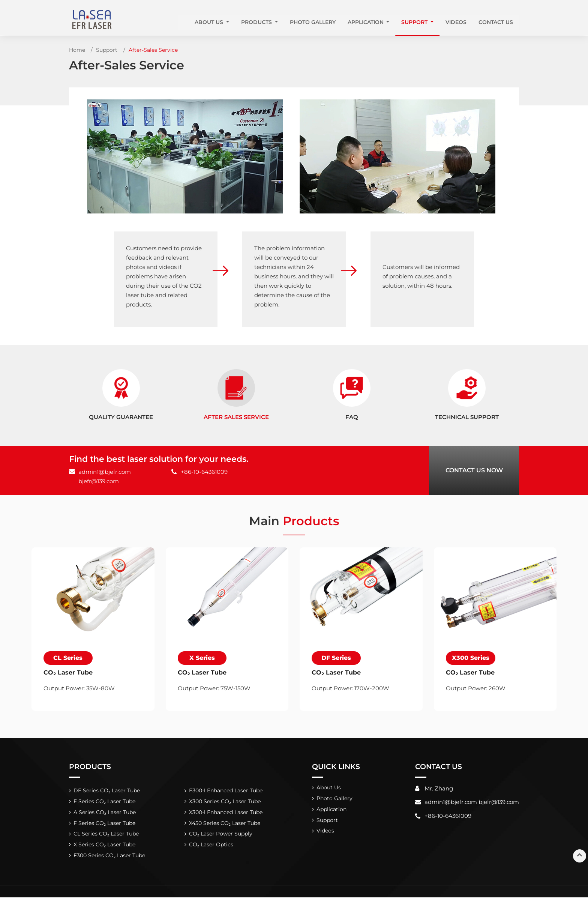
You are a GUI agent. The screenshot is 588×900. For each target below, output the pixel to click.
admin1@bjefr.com (105, 472)
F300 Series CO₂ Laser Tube (109, 858)
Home (77, 50)
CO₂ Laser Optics (211, 847)
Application (332, 811)
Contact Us (496, 22)
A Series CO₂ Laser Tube (105, 814)
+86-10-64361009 (204, 472)
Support (107, 50)
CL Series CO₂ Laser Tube (106, 836)
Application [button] (366, 22)
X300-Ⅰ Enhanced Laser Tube (226, 814)
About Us (329, 788)
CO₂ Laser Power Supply (220, 836)
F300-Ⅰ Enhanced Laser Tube (226, 791)
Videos (456, 22)
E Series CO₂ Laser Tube (105, 802)
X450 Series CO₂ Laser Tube (224, 825)
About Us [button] (210, 22)
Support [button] (415, 22)
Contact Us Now (474, 470)
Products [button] (257, 22)
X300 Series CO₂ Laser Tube (225, 802)
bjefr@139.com (99, 481)
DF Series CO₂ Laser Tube (107, 791)
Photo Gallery (313, 22)
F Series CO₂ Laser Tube (105, 825)
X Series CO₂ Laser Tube (105, 847)
